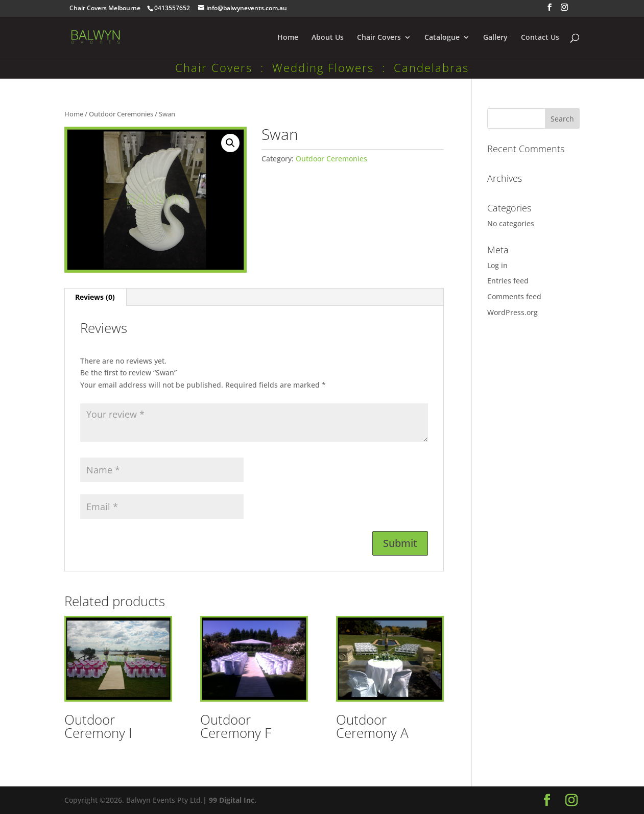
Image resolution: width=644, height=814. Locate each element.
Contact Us (540, 38)
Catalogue (442, 38)
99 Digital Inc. (233, 800)
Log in (497, 265)
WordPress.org (512, 312)
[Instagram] (564, 10)
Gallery (495, 38)
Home (288, 38)
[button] (230, 143)
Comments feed (514, 296)
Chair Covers (379, 38)
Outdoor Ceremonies (121, 114)
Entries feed (508, 281)
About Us (328, 38)
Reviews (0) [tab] (95, 297)
